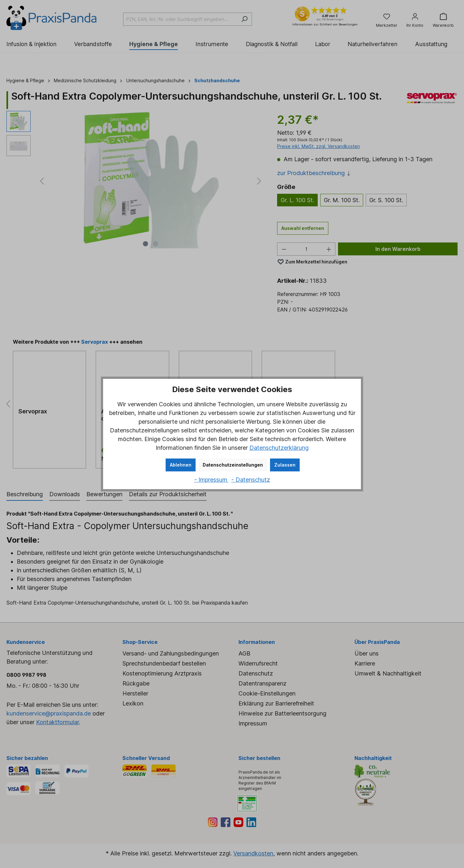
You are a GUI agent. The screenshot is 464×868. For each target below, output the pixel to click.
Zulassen (285, 465)
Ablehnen (181, 465)
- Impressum (212, 480)
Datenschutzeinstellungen (233, 465)
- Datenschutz (251, 480)
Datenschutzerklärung (279, 448)
